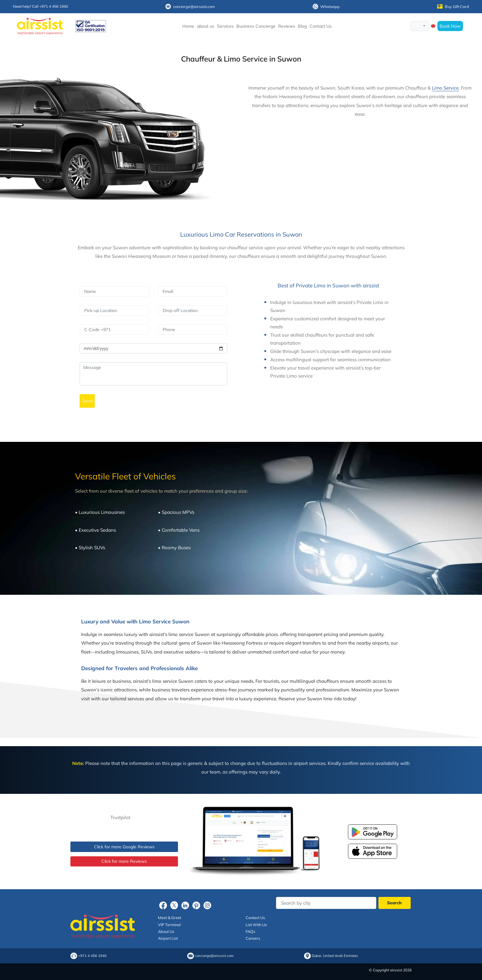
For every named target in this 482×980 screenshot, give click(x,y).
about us (206, 26)
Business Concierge (256, 26)
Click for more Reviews (124, 861)
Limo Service (445, 88)
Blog (302, 26)
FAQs (250, 931)
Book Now (450, 26)
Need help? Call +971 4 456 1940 (40, 6)
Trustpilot (120, 817)
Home (188, 26)
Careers (253, 938)
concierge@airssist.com (190, 6)
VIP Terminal (169, 925)
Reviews (287, 26)
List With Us (256, 925)
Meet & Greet (170, 918)
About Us (166, 931)
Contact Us (321, 26)
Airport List (168, 938)
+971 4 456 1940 (92, 956)
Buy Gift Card (453, 6)
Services (225, 26)
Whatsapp (326, 6)
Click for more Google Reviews (124, 847)
